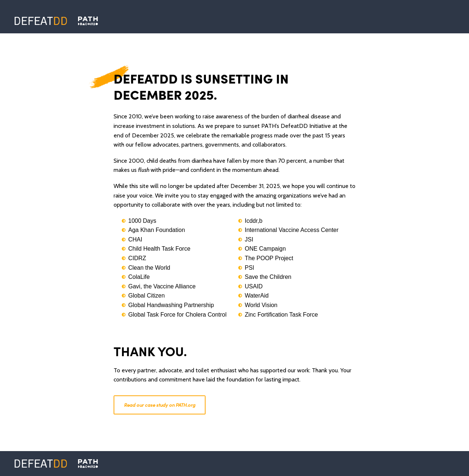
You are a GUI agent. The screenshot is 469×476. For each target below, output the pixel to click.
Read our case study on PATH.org (160, 405)
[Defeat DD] (41, 21)
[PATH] (88, 464)
